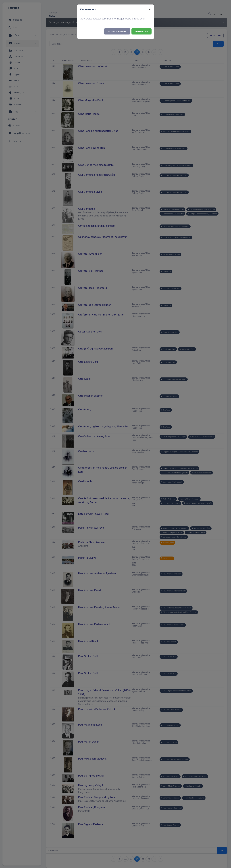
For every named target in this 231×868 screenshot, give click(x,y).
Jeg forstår (142, 31)
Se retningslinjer (117, 31)
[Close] (150, 9)
